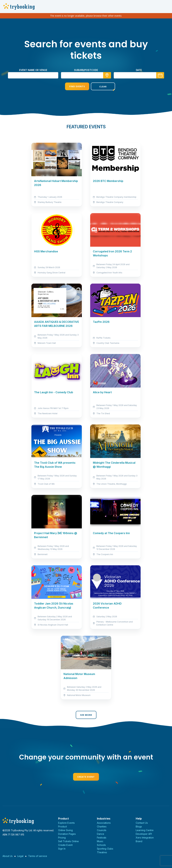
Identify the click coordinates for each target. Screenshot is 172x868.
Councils (102, 830)
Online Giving (65, 830)
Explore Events (66, 823)
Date (139, 70)
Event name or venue (33, 70)
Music (100, 841)
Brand (139, 841)
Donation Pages (67, 834)
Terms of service (38, 856)
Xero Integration (145, 838)
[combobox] (86, 75)
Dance (101, 834)
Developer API (144, 834)
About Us (8, 856)
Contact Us (142, 823)
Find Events (73, 86)
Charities (102, 826)
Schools (101, 845)
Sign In (62, 849)
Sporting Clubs (105, 849)
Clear (99, 87)
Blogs (139, 826)
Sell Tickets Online (68, 841)
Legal (20, 856)
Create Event (86, 777)
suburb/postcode (86, 70)
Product (62, 826)
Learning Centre (145, 830)
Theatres (102, 852)
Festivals (102, 838)
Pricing (62, 838)
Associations (104, 823)
